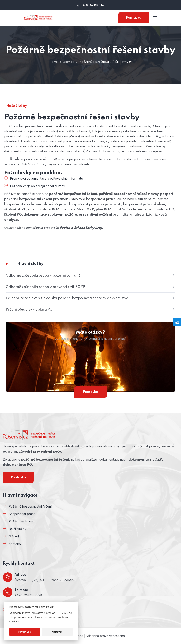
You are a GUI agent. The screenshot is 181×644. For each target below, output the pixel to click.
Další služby (17, 529)
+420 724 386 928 (28, 595)
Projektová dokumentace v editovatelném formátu (46, 178)
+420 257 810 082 (91, 5)
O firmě (14, 536)
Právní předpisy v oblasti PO (29, 310)
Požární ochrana (21, 521)
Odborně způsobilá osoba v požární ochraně (43, 276)
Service (69, 62)
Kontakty (15, 544)
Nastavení (57, 632)
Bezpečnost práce (22, 514)
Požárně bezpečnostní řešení (30, 506)
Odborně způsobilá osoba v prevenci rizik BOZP (45, 287)
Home (54, 62)
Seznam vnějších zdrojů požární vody (38, 186)
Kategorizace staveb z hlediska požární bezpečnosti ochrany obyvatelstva (67, 298)
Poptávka (134, 18)
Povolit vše (25, 632)
